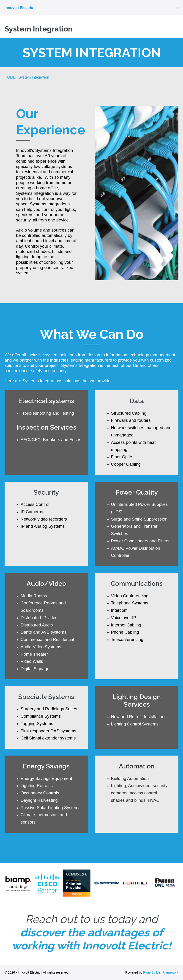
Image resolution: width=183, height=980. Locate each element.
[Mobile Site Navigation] (178, 8)
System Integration (34, 77)
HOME (10, 77)
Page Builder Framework (161, 972)
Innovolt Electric (19, 8)
